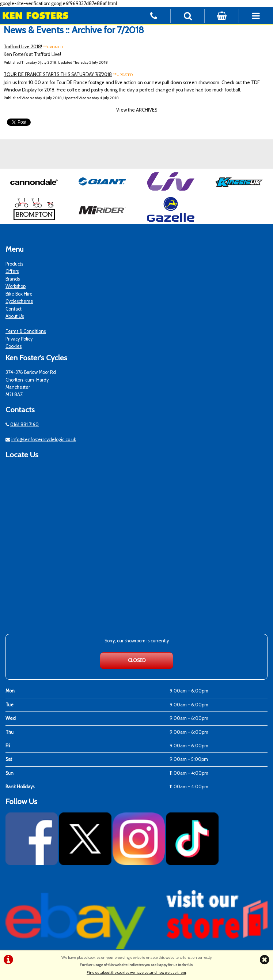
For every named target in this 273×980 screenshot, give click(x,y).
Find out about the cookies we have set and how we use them (136, 973)
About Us (15, 316)
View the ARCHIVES (137, 110)
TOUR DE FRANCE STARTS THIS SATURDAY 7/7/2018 (58, 74)
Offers (12, 271)
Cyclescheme (19, 301)
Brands (13, 279)
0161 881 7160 (24, 425)
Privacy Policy (19, 339)
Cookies (14, 346)
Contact (14, 309)
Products (14, 264)
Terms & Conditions (26, 331)
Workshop (16, 286)
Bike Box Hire (19, 294)
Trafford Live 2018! (23, 47)
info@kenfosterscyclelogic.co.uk (44, 440)
